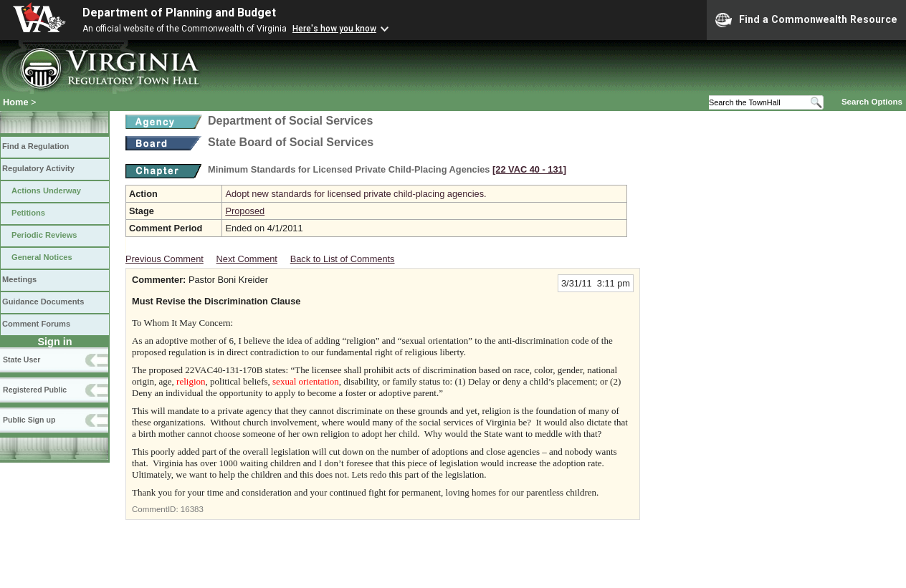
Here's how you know (334, 29)
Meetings (19, 279)
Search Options (872, 102)
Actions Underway (46, 191)
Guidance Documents (43, 302)
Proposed (245, 211)
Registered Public (35, 390)
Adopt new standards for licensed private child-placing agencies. (356, 194)
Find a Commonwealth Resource (806, 20)
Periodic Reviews (44, 235)
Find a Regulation (35, 146)
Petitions (28, 213)
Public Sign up (29, 420)
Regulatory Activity (38, 168)
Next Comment (247, 259)
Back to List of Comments (343, 259)
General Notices (42, 257)
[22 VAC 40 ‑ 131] (529, 169)
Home (16, 102)
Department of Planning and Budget (179, 13)
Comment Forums (36, 324)
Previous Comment (164, 259)
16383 (192, 509)
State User (22, 360)
